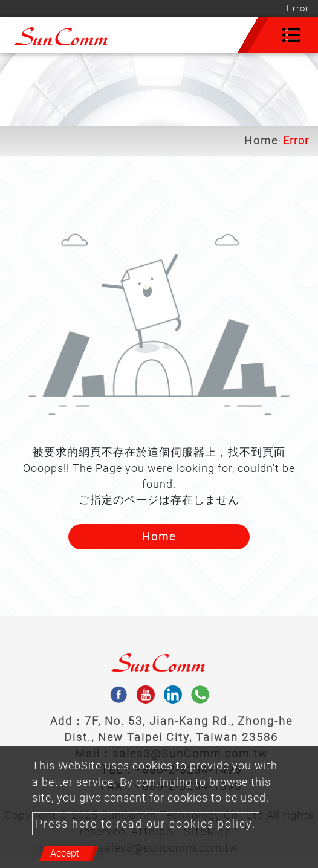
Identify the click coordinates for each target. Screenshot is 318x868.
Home (261, 141)
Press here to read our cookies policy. (146, 824)
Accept (65, 853)
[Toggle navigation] (291, 35)
